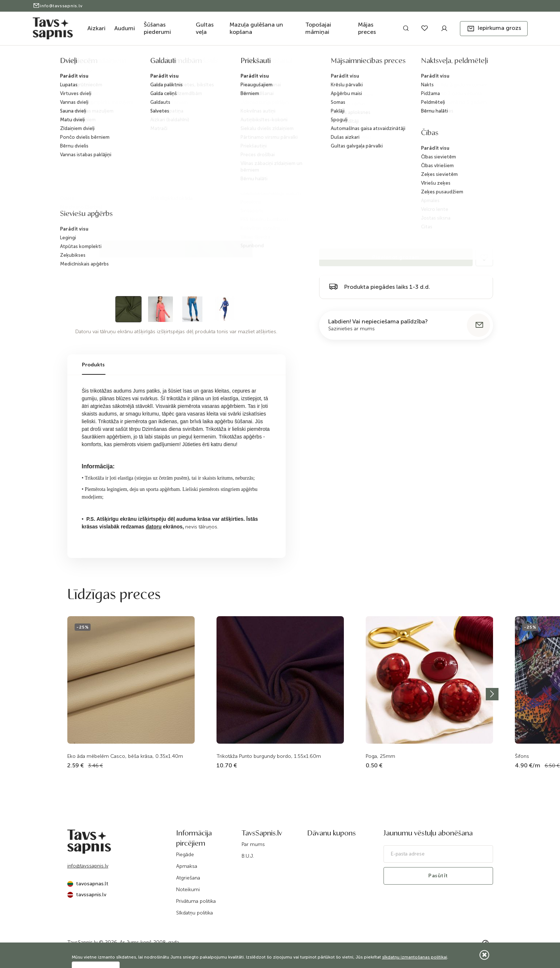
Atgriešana (188, 878)
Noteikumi (188, 890)
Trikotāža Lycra (266, 63)
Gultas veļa (205, 28)
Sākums (75, 63)
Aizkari (96, 28)
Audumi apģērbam (153, 63)
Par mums (253, 844)
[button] (494, 29)
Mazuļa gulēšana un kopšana (256, 28)
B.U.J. (248, 856)
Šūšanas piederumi (157, 28)
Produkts (93, 365)
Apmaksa (187, 866)
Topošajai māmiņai (318, 28)
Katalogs (98, 63)
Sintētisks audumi (224, 63)
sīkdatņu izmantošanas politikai (415, 957)
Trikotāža (188, 63)
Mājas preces (367, 28)
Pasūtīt (438, 876)
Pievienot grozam (396, 257)
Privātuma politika (196, 901)
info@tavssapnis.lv (58, 6)
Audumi (125, 28)
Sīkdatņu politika (194, 913)
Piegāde (185, 855)
